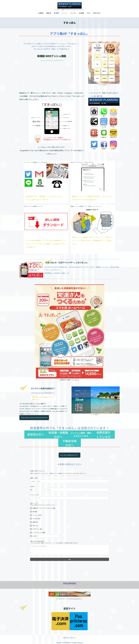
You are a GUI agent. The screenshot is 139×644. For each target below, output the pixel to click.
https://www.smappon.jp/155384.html (52, 60)
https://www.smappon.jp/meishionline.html (34, 418)
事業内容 (49, 13)
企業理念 (41, 13)
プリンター (73, 13)
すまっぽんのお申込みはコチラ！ (69, 455)
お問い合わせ (97, 13)
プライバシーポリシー (70, 636)
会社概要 (81, 13)
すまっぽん (64, 13)
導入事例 (56, 13)
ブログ (88, 13)
